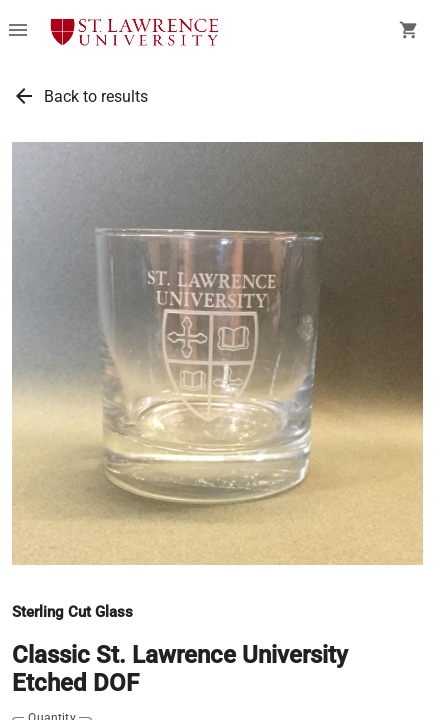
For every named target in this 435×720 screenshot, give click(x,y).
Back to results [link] (96, 96)
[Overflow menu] (18, 32)
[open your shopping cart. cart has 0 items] (409, 32)
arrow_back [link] (24, 96)
